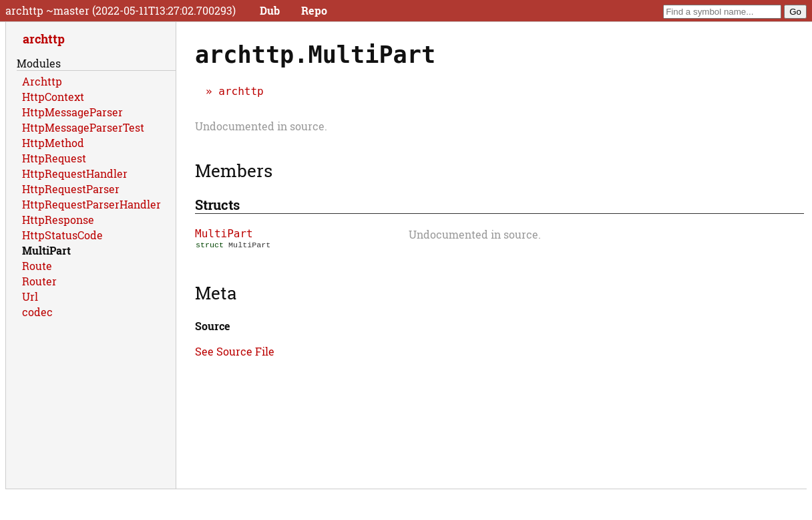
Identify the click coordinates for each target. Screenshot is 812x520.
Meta (216, 294)
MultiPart (224, 234)
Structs (217, 205)
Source (213, 327)
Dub (270, 10)
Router (39, 281)
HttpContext (53, 97)
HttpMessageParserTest (83, 127)
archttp (241, 91)
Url (30, 296)
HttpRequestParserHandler (91, 204)
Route (37, 266)
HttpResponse (58, 220)
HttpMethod (53, 143)
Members (234, 170)
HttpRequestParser (71, 189)
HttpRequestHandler (75, 173)
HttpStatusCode (62, 235)
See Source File (235, 353)
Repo (314, 10)
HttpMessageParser (72, 112)
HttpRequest (54, 158)
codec (37, 312)
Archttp (42, 81)
